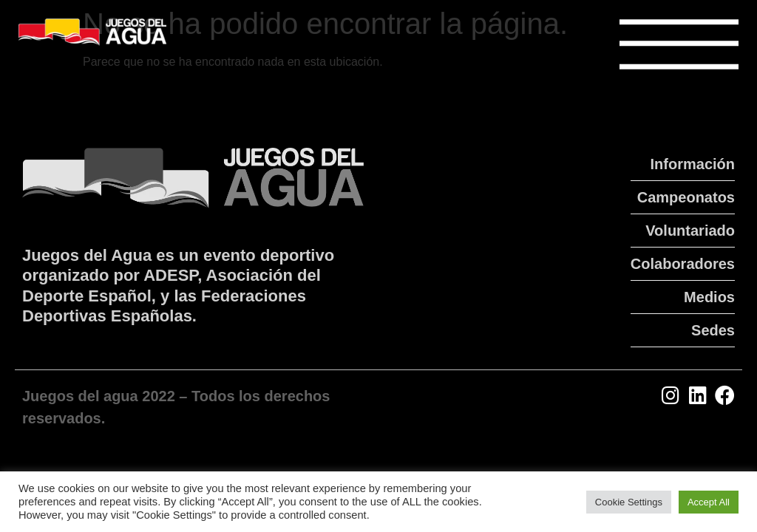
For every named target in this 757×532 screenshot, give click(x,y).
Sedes (713, 330)
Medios (709, 297)
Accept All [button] (709, 502)
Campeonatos (686, 197)
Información (693, 164)
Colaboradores (683, 264)
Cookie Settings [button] (629, 502)
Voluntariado (690, 231)
